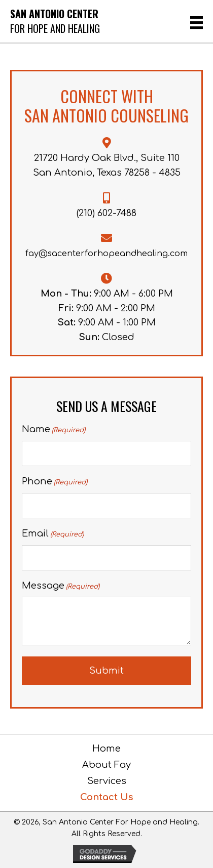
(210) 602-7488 (106, 213)
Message (61, 586)
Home (106, 749)
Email (53, 534)
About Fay (106, 765)
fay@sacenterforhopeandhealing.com (106, 254)
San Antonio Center (54, 14)
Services (107, 781)
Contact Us (106, 797)
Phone (55, 482)
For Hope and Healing (55, 28)
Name (54, 430)
